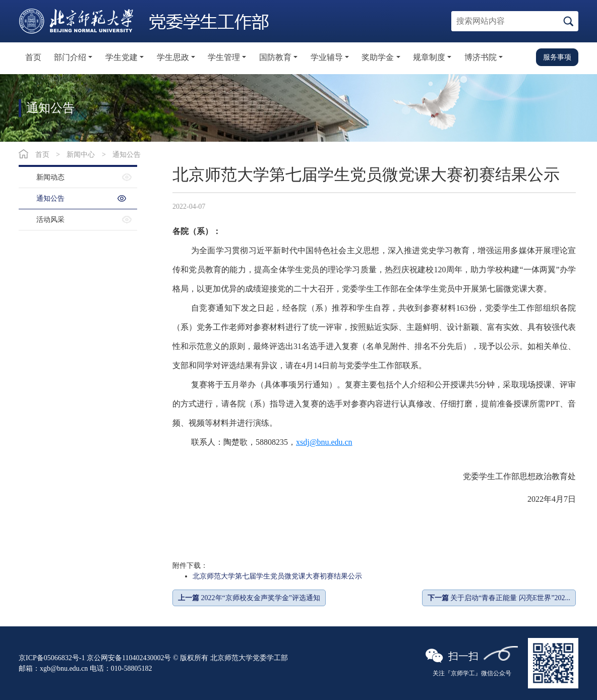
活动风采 (50, 220)
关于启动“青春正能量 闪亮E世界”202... (499, 598)
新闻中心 (81, 155)
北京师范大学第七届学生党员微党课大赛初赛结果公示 (277, 576)
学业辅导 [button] (327, 57)
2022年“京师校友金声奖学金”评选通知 (249, 598)
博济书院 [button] (481, 57)
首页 (33, 57)
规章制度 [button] (429, 57)
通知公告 (127, 155)
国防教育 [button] (275, 57)
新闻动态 (50, 177)
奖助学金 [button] (378, 57)
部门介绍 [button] (70, 57)
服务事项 (557, 57)
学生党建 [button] (122, 57)
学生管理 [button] (224, 57)
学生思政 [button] (173, 57)
